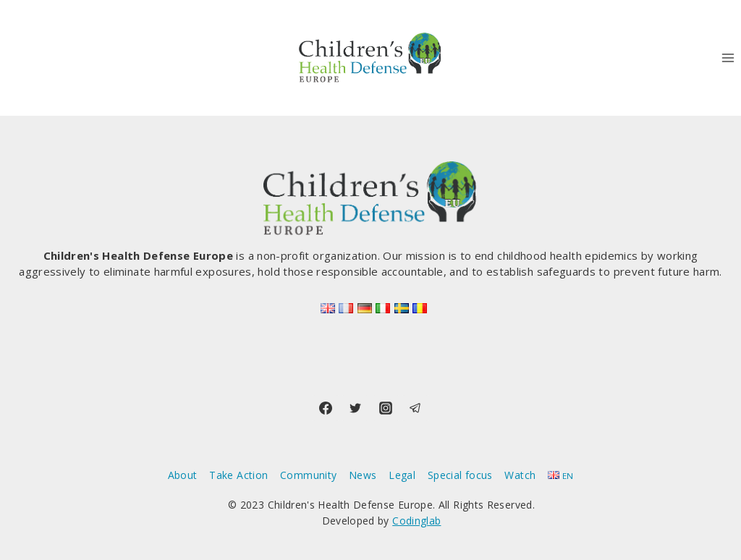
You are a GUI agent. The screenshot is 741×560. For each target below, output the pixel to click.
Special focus (460, 475)
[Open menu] (728, 58)
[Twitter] (355, 408)
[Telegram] (415, 408)
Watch (520, 475)
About (183, 475)
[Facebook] (326, 408)
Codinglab (416, 521)
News (363, 475)
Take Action (238, 475)
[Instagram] (386, 408)
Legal (402, 475)
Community (308, 475)
